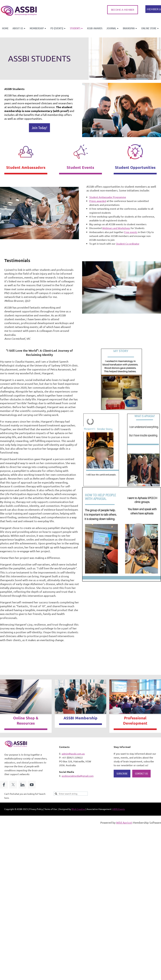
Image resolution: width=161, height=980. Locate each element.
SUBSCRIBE (122, 773)
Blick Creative (78, 809)
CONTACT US (141, 773)
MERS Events (119, 809)
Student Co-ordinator (128, 244)
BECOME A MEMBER (123, 10)
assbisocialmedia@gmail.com (78, 776)
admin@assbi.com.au (73, 754)
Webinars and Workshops (116, 228)
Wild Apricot (124, 822)
